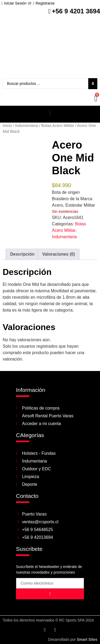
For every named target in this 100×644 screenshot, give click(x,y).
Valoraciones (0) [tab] (59, 254)
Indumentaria (27, 126)
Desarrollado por (73, 639)
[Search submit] (93, 84)
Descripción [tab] (22, 254)
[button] (50, 113)
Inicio (7, 126)
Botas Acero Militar (58, 126)
